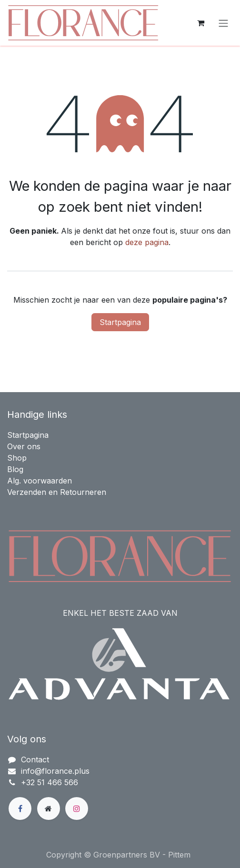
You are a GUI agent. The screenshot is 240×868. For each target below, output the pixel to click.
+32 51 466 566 (50, 782)
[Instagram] (77, 809)
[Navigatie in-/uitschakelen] (223, 23)
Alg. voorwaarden (40, 481)
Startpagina (120, 322)
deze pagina (147, 242)
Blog (15, 469)
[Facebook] (20, 809)
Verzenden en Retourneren (57, 492)
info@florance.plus (55, 771)
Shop (17, 458)
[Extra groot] (49, 809)
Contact (35, 759)
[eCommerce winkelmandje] (200, 23)
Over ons (24, 446)
